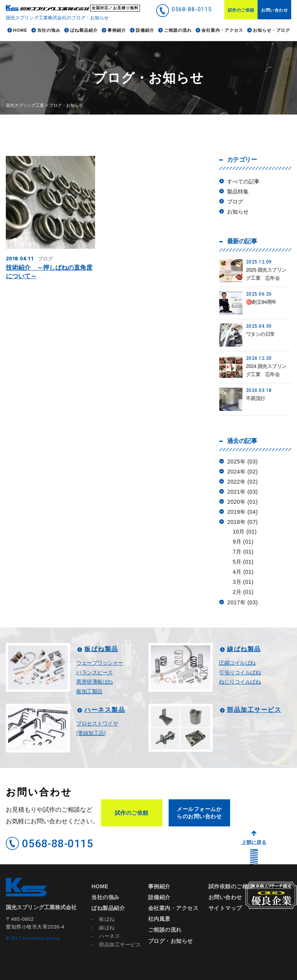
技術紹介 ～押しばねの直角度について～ (49, 272)
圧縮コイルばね (237, 663)
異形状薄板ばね (95, 682)
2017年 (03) (243, 602)
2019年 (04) (243, 512)
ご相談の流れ (165, 930)
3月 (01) (243, 582)
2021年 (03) (243, 492)
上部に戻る (254, 842)
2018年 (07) (243, 522)
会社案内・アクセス (173, 908)
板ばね (107, 919)
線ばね (107, 928)
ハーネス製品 (105, 710)
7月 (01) (243, 552)
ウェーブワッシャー (100, 663)
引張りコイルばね (240, 672)
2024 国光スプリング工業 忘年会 (266, 370)
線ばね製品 (244, 649)
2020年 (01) (243, 502)
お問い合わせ (274, 10)
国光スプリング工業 (25, 105)
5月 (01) (243, 562)
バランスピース (95, 672)
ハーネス (109, 936)
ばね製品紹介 (108, 908)
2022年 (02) (243, 482)
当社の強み (105, 897)
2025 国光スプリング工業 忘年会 (266, 274)
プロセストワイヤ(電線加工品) (97, 728)
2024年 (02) (243, 472)
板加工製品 (89, 691)
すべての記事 (243, 181)
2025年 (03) (243, 462)
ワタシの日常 (260, 334)
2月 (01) (243, 592)
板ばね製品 (101, 649)
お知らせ (238, 212)
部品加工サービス (254, 710)
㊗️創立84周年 (261, 302)
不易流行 (256, 398)
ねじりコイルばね (240, 682)
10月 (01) (245, 532)
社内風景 (159, 919)
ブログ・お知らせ (171, 941)
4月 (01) (243, 572)
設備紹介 (159, 897)
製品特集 (238, 192)
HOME (100, 886)
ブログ (235, 202)
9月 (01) (243, 542)
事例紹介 (159, 886)
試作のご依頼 (241, 10)
